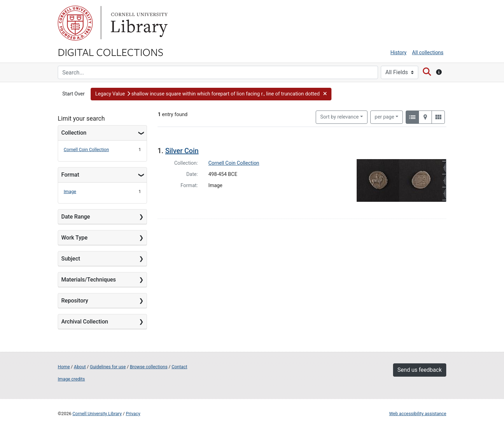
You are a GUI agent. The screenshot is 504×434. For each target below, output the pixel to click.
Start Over (73, 94)
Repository (75, 301)
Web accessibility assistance (418, 414)
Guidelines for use (108, 367)
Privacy (133, 414)
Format (70, 175)
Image (70, 191)
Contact (179, 367)
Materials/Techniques (89, 280)
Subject (71, 259)
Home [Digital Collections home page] (64, 367)
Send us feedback (420, 370)
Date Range (76, 217)
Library (138, 23)
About (80, 367)
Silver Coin (182, 151)
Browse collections (149, 367)
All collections (428, 53)
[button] (211, 94)
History (399, 53)
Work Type (74, 238)
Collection (74, 133)
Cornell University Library (97, 414)
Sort (339, 117)
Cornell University (75, 23)
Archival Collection (85, 322)
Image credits (71, 379)
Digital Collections (111, 52)
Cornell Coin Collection (86, 150)
